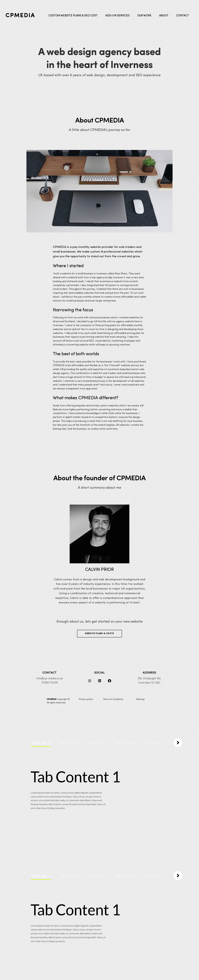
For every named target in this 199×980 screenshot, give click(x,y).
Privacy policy (86, 699)
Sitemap (140, 699)
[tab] (41, 743)
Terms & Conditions (113, 699)
